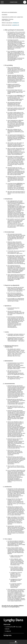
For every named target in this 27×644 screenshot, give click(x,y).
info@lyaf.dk (8, 631)
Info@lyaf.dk (16, 23)
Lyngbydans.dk (15, 25)
